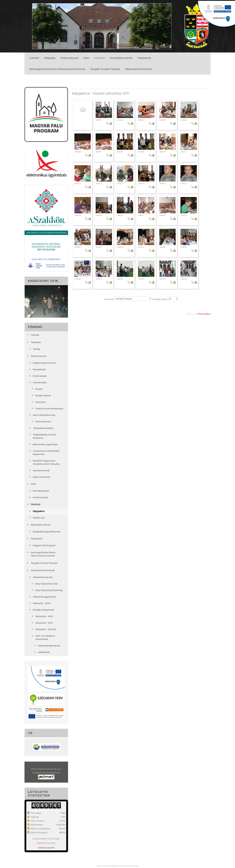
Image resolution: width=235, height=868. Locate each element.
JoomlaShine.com (130, 866)
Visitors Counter (46, 848)
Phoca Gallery (204, 314)
